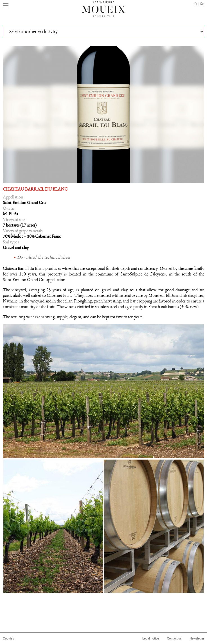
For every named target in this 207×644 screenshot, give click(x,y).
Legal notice (151, 638)
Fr (196, 4)
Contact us (174, 638)
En (202, 4)
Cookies (8, 638)
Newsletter (197, 638)
